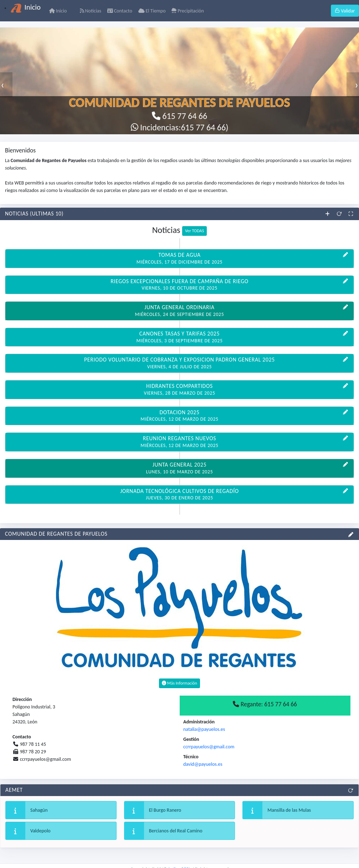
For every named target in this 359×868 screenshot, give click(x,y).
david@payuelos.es (203, 764)
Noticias (91, 11)
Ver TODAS (194, 231)
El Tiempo (152, 11)
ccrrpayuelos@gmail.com (209, 747)
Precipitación (188, 11)
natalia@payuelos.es (204, 729)
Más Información (179, 683)
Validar (345, 11)
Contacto (120, 11)
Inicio (58, 11)
